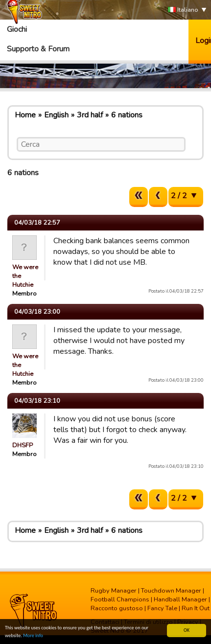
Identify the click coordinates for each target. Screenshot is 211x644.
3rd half (90, 115)
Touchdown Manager (171, 591)
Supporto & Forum (38, 49)
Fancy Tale (162, 608)
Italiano (183, 10)
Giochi (17, 29)
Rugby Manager (114, 591)
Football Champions (120, 599)
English (56, 115)
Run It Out (196, 608)
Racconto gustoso (117, 608)
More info (33, 636)
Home (25, 115)
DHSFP (23, 445)
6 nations (127, 115)
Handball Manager (180, 599)
